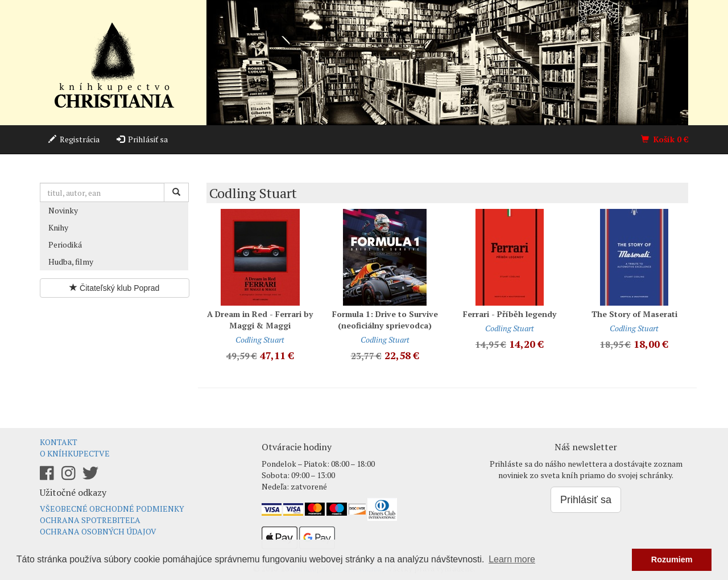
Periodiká (65, 244)
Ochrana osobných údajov (98, 531)
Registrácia (74, 139)
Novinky (63, 210)
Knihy (58, 227)
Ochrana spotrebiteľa (90, 520)
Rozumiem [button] (672, 560)
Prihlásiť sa (142, 139)
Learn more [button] (512, 559)
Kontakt (59, 442)
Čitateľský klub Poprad (114, 288)
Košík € (665, 139)
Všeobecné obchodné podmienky (112, 509)
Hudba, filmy (71, 262)
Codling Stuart (260, 340)
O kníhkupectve (75, 453)
